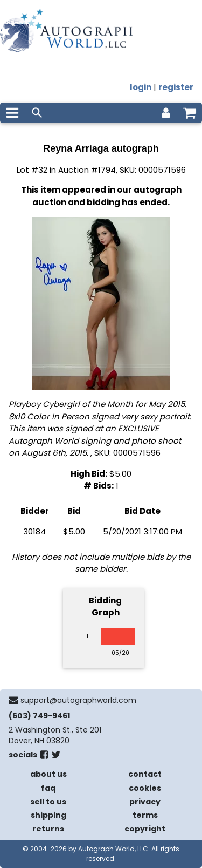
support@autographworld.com (78, 700)
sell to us (48, 802)
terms (145, 815)
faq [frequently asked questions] (48, 788)
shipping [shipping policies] (48, 815)
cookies (145, 788)
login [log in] (141, 87)
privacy (145, 802)
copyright (145, 829)
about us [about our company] (48, 774)
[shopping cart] (190, 113)
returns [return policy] (48, 829)
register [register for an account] (176, 87)
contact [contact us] (145, 774)
